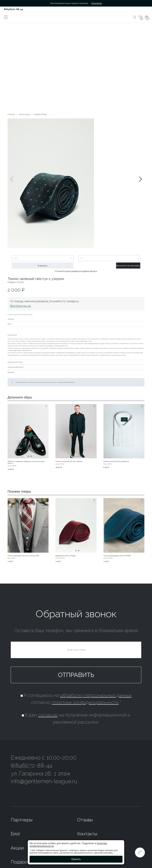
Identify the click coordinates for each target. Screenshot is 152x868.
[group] (76, 184)
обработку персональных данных (96, 695)
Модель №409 (40, 114)
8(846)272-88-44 (14, 9)
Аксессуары (25, 114)
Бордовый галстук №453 (65, 556)
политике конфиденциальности (85, 702)
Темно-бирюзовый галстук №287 (117, 556)
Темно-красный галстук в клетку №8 (23, 556)
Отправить (76, 675)
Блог (16, 834)
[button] (140, 184)
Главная (11, 114)
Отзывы (85, 820)
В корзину (43, 266)
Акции (17, 848)
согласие (48, 715)
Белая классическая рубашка (116, 461)
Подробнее (96, 3)
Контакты (87, 834)
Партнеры (22, 820)
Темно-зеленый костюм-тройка (69, 461)
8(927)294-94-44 (20, 306)
